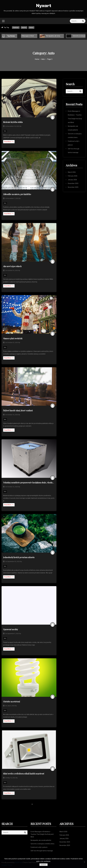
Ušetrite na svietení (12, 702)
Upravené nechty (11, 629)
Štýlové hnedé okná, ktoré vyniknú (18, 411)
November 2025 (73, 187)
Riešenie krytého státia (13, 122)
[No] (84, 862)
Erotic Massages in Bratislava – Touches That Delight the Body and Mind (42, 834)
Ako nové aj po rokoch (12, 266)
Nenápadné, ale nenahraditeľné (55, 36)
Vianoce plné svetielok (13, 338)
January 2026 (72, 180)
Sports (24, 28)
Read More (9, 142)
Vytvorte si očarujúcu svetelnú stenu (42, 844)
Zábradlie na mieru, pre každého (17, 194)
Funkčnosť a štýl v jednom (39, 847)
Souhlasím (43, 865)
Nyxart (44, 5)
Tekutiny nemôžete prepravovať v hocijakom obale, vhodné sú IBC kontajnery (29, 483)
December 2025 (73, 183)
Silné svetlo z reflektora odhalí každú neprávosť (24, 774)
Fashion (16, 28)
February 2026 (73, 176)
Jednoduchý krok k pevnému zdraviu (19, 557)
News (31, 28)
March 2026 (72, 172)
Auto (5, 131)
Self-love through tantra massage (42, 851)
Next (40, 804)
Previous (19, 804)
